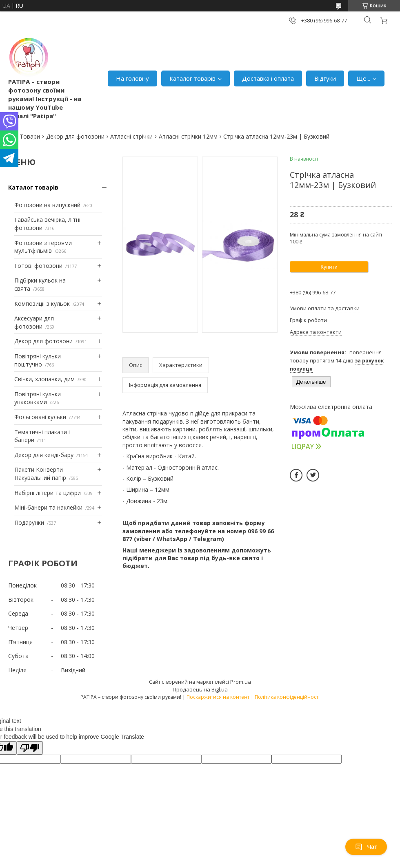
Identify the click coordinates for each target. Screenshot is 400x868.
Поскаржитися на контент (218, 697)
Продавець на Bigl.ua (200, 689)
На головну (132, 78)
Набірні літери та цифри (48, 493)
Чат (366, 847)
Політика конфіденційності (287, 697)
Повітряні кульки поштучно (38, 360)
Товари (30, 136)
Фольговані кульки (40, 417)
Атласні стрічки (131, 136)
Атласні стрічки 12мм (188, 136)
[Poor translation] (30, 748)
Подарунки (29, 522)
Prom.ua (241, 682)
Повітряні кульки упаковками (38, 398)
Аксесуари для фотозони (34, 322)
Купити (329, 267)
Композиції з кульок (42, 304)
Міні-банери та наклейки (48, 507)
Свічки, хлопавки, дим (44, 379)
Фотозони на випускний (47, 205)
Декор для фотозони (75, 136)
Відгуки (325, 78)
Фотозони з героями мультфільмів (43, 247)
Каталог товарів (192, 78)
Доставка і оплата (268, 78)
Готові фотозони (38, 266)
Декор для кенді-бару (44, 455)
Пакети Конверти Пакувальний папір (40, 474)
